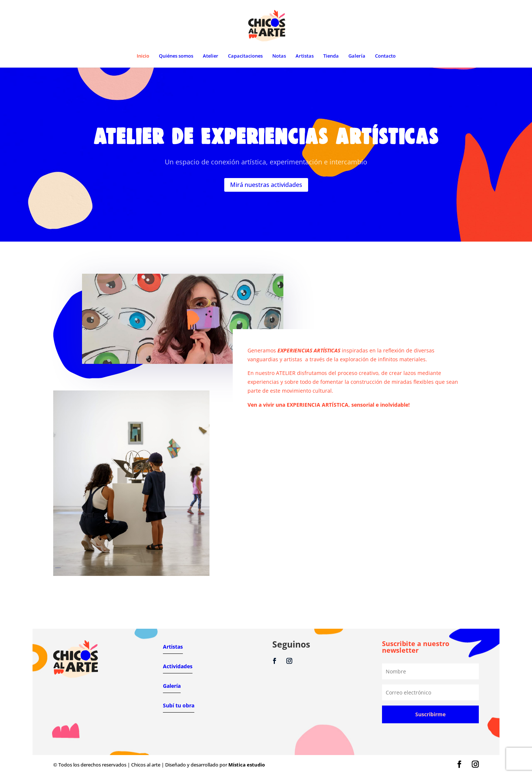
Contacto (385, 56)
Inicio (143, 56)
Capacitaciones (245, 56)
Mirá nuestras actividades (266, 182)
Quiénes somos (176, 56)
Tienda (331, 56)
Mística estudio (247, 765)
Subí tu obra (179, 705)
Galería (357, 56)
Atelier (211, 56)
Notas (279, 56)
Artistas (305, 56)
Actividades (178, 666)
